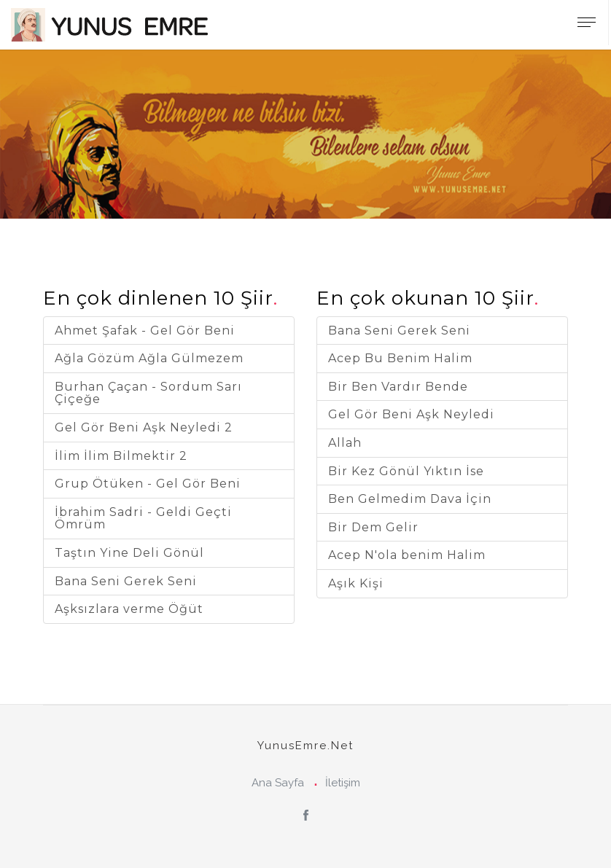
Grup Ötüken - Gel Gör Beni (148, 484)
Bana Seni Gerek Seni (126, 581)
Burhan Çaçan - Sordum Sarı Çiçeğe (148, 393)
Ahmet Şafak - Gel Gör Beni (145, 331)
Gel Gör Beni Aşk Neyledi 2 (144, 427)
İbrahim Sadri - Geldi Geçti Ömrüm (143, 519)
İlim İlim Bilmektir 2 (121, 456)
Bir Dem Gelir (373, 527)
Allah (345, 443)
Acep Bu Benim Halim (400, 358)
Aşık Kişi (356, 583)
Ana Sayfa (278, 783)
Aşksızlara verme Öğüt (129, 609)
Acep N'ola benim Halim (407, 555)
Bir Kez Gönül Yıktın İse (406, 471)
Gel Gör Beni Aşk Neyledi (411, 414)
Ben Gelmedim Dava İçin (410, 499)
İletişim (343, 783)
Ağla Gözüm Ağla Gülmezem (149, 358)
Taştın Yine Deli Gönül (129, 553)
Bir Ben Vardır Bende (398, 387)
